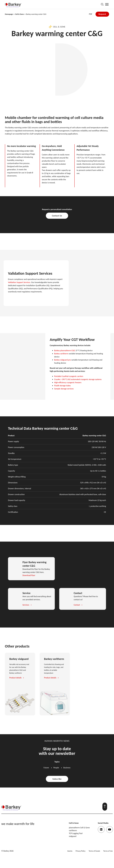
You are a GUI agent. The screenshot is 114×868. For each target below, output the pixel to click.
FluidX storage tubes (62, 386)
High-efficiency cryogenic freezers (68, 382)
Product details (15, 678)
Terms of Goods (94, 851)
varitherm (73, 830)
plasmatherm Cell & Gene (79, 828)
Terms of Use (108, 851)
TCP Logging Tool (76, 833)
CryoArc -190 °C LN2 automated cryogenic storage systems (78, 379)
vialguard (73, 836)
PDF (91, 14)
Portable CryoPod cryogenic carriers (69, 376)
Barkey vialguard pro (63, 360)
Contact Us (57, 216)
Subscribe (57, 779)
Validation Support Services (19, 282)
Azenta (70, 851)
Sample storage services (64, 389)
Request (102, 14)
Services (26, 605)
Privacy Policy (80, 851)
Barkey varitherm (61, 354)
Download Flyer (29, 575)
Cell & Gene (19, 14)
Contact (77, 605)
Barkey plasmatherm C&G (65, 351)
